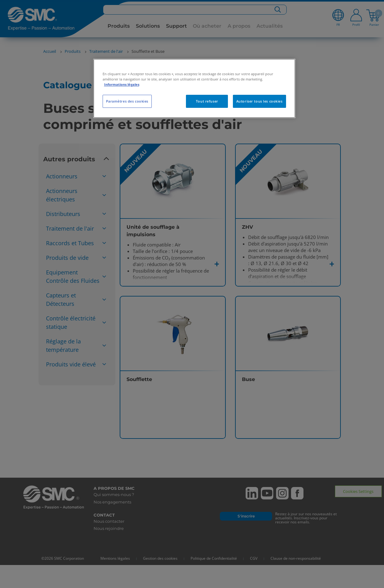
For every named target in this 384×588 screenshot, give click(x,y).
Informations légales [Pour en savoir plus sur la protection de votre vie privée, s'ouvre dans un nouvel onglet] (122, 84)
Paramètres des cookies (127, 101)
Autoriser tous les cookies (259, 101)
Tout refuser (207, 101)
